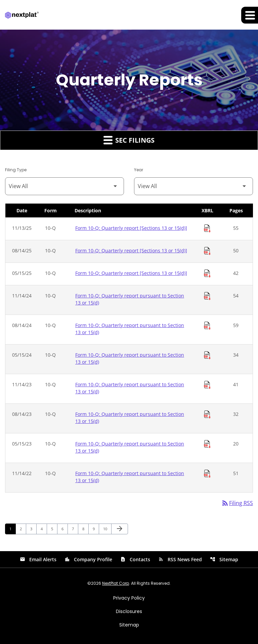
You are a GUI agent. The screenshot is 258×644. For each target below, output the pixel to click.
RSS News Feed (180, 559)
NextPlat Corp (116, 583)
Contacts (135, 559)
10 (107, 529)
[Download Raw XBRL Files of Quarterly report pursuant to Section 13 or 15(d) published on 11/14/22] (207, 474)
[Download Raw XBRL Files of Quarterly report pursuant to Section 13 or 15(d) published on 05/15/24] (207, 355)
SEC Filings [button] (129, 140)
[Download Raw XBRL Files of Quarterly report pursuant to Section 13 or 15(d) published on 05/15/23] (207, 444)
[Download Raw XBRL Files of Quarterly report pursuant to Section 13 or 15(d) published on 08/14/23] (207, 415)
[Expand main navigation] (250, 15)
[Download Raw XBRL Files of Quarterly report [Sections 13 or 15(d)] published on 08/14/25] (207, 251)
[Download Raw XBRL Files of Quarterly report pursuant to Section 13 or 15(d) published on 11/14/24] (207, 296)
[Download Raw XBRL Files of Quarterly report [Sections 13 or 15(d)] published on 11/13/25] (207, 228)
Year (139, 170)
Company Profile (88, 559)
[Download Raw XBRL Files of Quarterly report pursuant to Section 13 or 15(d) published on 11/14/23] (207, 385)
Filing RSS (237, 503)
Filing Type (16, 170)
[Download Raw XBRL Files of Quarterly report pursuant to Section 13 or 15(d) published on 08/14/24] (207, 326)
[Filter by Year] (193, 186)
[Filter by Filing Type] (64, 186)
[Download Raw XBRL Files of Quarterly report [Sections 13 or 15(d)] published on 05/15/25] (207, 274)
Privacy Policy (129, 598)
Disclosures (129, 611)
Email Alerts (38, 559)
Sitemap (224, 559)
